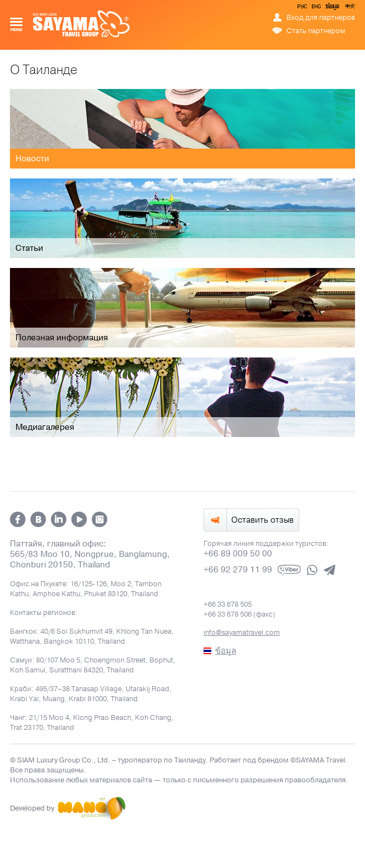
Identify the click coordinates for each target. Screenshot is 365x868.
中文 (350, 8)
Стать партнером (316, 31)
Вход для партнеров (321, 18)
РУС (303, 8)
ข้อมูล (332, 8)
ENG (315, 8)
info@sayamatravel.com (242, 633)
